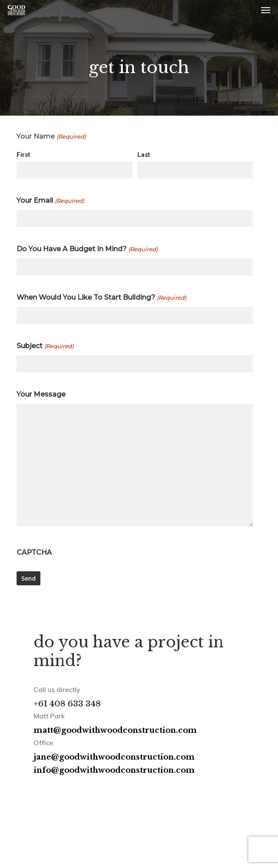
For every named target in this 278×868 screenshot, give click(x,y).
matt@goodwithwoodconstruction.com (115, 730)
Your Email (50, 201)
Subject (45, 346)
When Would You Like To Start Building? (101, 298)
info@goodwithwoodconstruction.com (114, 770)
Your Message (41, 394)
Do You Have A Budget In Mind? (87, 249)
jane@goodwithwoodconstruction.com (114, 757)
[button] (266, 10)
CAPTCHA (34, 552)
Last (144, 155)
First (23, 155)
